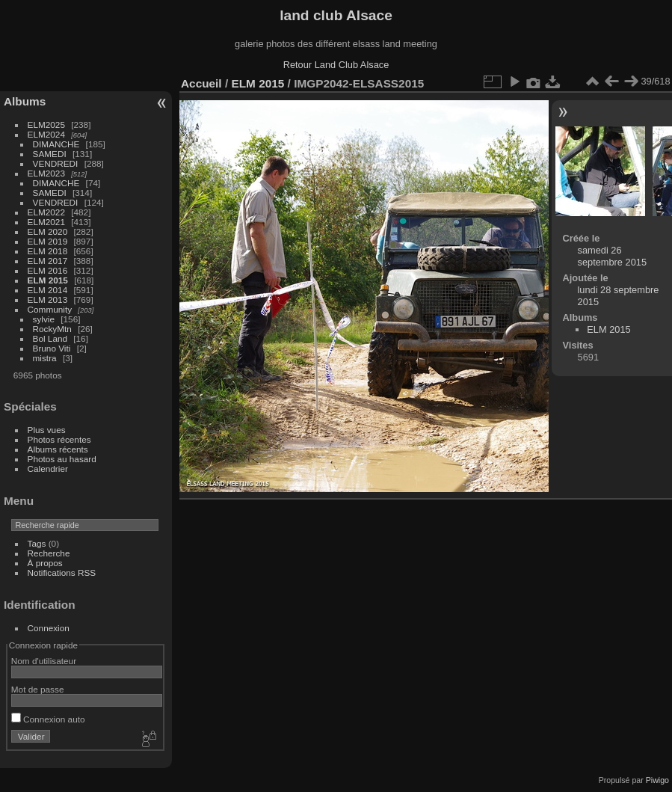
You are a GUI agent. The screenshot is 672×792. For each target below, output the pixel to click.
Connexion (49, 628)
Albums (25, 101)
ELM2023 (46, 173)
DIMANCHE (56, 144)
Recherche (49, 553)
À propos (45, 563)
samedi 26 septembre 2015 (612, 256)
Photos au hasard (62, 459)
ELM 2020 (48, 231)
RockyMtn (52, 329)
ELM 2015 (48, 280)
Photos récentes (59, 439)
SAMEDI (50, 154)
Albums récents (58, 449)
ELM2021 (46, 222)
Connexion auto (48, 719)
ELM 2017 (48, 261)
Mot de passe (38, 689)
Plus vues (47, 430)
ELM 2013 (48, 300)
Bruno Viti (52, 348)
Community (50, 309)
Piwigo (657, 780)
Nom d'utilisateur (44, 661)
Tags (37, 543)
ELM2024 (46, 134)
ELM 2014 (48, 290)
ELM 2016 (48, 270)
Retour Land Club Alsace (336, 65)
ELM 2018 (48, 251)
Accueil (201, 83)
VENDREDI (56, 163)
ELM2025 (46, 125)
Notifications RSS (62, 572)
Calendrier (48, 469)
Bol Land (50, 338)
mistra (45, 358)
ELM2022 (46, 212)
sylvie (44, 319)
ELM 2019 (48, 241)
